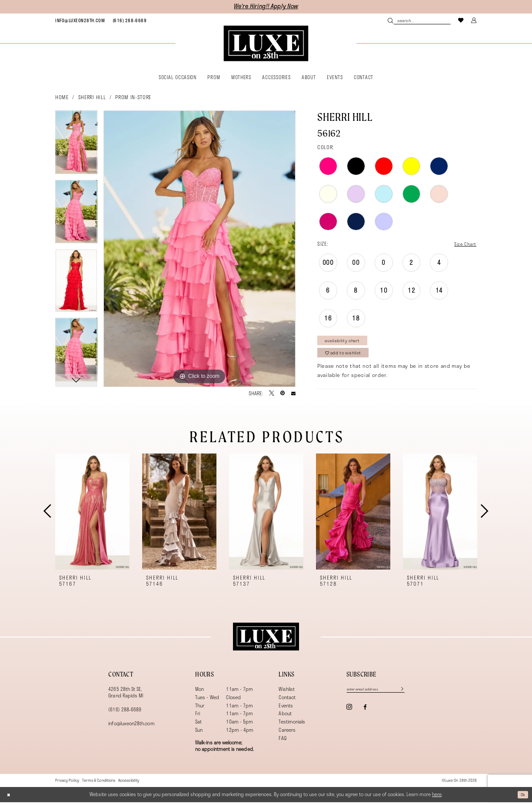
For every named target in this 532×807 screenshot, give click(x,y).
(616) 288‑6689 (125, 714)
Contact (287, 702)
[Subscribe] (410, 695)
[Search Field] (419, 20)
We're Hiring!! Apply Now (266, 6)
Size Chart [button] (463, 244)
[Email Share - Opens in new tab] (293, 393)
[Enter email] (381, 695)
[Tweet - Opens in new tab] (272, 393)
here (437, 799)
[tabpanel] (76, 145)
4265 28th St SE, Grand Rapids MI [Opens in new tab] (126, 697)
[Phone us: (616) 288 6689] (130, 20)
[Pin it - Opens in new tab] (283, 393)
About (285, 719)
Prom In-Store (133, 97)
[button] (474, 20)
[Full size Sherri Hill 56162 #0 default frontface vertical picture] (199, 249)
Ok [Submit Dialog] (522, 799)
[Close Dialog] (9, 799)
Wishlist (287, 694)
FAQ (282, 743)
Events (286, 710)
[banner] (266, 43)
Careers (287, 735)
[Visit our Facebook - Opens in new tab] (365, 713)
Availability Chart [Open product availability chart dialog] (346, 342)
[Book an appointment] (80, 20)
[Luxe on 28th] (266, 641)
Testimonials (292, 727)
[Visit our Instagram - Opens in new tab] (349, 713)
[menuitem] (80, 20)
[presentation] (92, 516)
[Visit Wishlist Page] (461, 20)
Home (62, 97)
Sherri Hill (92, 97)
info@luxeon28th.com (131, 728)
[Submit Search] (391, 20)
